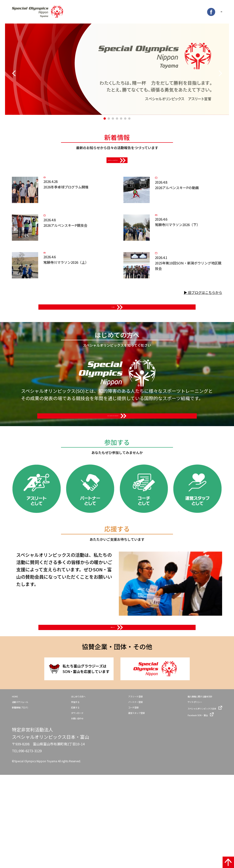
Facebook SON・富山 (187, 804)
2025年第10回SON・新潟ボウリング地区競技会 (195, 324)
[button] (105, 120)
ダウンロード (76, 804)
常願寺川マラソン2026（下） (195, 265)
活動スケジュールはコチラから (113, 172)
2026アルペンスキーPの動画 (195, 221)
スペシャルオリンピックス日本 (194, 797)
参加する (72, 790)
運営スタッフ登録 (130, 804)
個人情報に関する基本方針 (191, 782)
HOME (16, 782)
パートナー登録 (128, 790)
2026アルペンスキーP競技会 (83, 271)
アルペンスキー (176, 202)
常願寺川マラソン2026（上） (83, 315)
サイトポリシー (183, 790)
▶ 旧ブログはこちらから (203, 349)
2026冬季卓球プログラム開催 (83, 215)
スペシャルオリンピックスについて (113, 498)
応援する (72, 797)
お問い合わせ (76, 811)
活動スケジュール (25, 790)
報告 (176, 249)
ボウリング (176, 302)
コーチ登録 (125, 797)
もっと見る (113, 367)
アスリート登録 (128, 782)
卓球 (65, 199)
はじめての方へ (77, 782)
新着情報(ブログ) (24, 797)
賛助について (113, 700)
